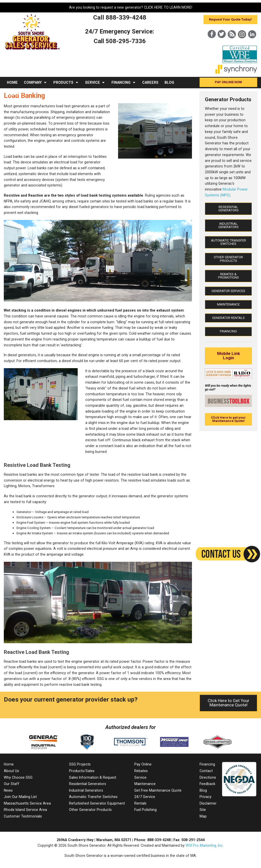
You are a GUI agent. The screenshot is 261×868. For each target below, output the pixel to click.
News (8, 790)
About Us (11, 771)
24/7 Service (145, 797)
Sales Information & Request (93, 777)
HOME (12, 82)
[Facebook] (211, 43)
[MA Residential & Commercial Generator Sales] (33, 50)
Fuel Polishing (145, 810)
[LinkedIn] (252, 43)
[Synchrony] (236, 73)
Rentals (140, 803)
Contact (206, 771)
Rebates (141, 771)
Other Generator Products (228, 259)
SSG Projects (80, 764)
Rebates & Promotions (229, 276)
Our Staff (12, 784)
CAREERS (150, 82)
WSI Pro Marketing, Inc (204, 845)
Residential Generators (229, 209)
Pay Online (143, 764)
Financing (228, 331)
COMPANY (33, 82)
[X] (222, 43)
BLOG (169, 82)
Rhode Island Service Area (25, 810)
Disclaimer (208, 803)
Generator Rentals (228, 318)
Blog (203, 790)
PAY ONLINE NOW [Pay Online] (228, 82)
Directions (208, 777)
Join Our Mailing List (20, 797)
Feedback (207, 784)
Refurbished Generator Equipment (97, 803)
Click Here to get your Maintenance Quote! (228, 419)
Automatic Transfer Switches (229, 242)
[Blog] (232, 43)
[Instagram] (242, 43)
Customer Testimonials (23, 816)
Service (140, 777)
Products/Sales (82, 771)
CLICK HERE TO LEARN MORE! (168, 7)
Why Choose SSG (18, 777)
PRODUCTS (63, 82)
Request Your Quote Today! (230, 19)
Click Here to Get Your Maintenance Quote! (229, 703)
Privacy (206, 797)
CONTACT (16, 94)
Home (9, 764)
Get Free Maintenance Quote (158, 790)
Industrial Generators (229, 225)
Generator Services (228, 291)
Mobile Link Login (229, 356)
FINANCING (121, 82)
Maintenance (228, 304)
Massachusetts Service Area (27, 803)
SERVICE (93, 82)
